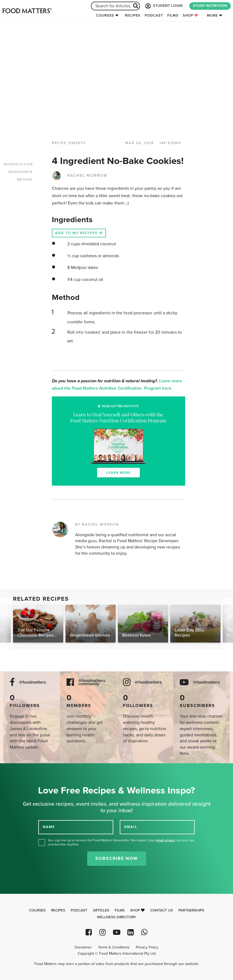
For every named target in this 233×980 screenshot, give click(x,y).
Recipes (133, 15)
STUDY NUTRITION (210, 6)
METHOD (25, 180)
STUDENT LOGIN (163, 6)
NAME (49, 827)
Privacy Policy (147, 947)
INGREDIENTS (20, 172)
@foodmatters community (92, 683)
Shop (191, 15)
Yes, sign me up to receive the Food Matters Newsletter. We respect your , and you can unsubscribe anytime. (121, 842)
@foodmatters (33, 682)
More (212, 15)
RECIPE (59, 143)
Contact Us (162, 910)
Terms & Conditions (114, 947)
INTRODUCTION (18, 164)
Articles (101, 910)
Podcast (154, 15)
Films (173, 15)
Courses (105, 15)
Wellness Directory (117, 917)
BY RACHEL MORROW (97, 525)
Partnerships (191, 910)
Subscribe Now (117, 858)
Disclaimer (83, 947)
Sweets (78, 143)
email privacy (165, 840)
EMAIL (131, 827)
